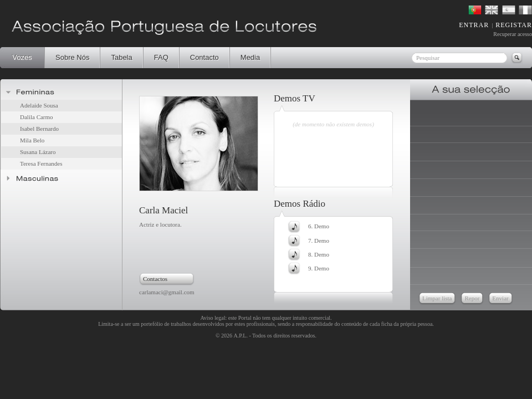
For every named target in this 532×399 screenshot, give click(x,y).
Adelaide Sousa (39, 105)
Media (250, 57)
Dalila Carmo (37, 117)
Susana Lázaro (38, 152)
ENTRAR (474, 25)
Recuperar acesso (513, 34)
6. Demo (319, 226)
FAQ (161, 57)
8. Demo (319, 254)
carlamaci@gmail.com (167, 292)
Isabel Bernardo (39, 129)
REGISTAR (514, 25)
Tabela (121, 57)
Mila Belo (32, 140)
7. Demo (319, 241)
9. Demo (319, 268)
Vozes (22, 57)
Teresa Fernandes (41, 163)
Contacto (204, 57)
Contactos (155, 279)
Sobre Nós (72, 57)
